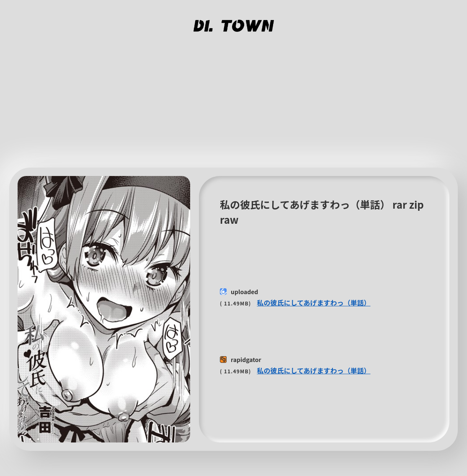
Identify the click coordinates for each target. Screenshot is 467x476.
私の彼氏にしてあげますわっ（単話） (313, 303)
